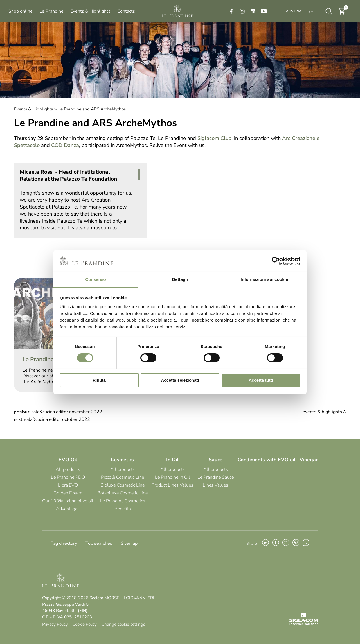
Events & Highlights (33, 109)
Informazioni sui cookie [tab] (265, 279)
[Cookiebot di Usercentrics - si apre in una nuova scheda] (276, 261)
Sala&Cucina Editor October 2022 (57, 419)
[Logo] (177, 11)
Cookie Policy (85, 624)
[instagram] (242, 11)
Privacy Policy (55, 624)
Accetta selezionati (180, 380)
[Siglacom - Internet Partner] (304, 624)
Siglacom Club (214, 138)
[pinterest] (296, 543)
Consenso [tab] (95, 279)
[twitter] (286, 543)
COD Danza (65, 145)
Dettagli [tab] (180, 279)
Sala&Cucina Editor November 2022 (67, 412)
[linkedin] (253, 11)
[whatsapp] (306, 543)
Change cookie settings (123, 624)
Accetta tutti (261, 380)
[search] (329, 11)
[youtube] (264, 11)
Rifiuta (99, 380)
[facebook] (231, 11)
